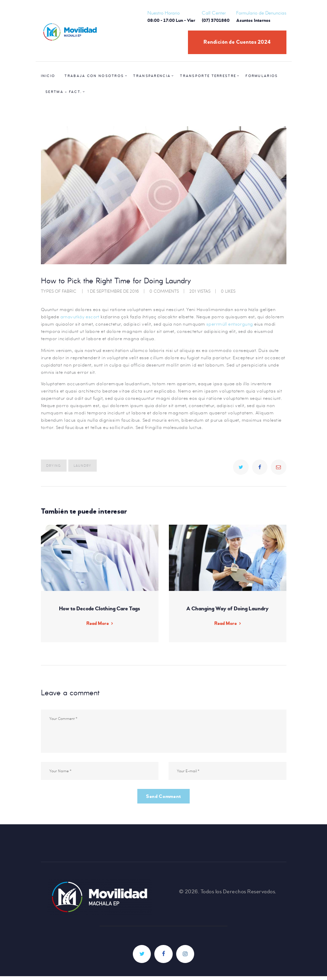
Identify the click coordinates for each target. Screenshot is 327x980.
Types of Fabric (59, 291)
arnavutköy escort (80, 317)
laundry (82, 465)
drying (54, 465)
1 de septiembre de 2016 (113, 291)
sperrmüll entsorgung (230, 324)
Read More (97, 624)
